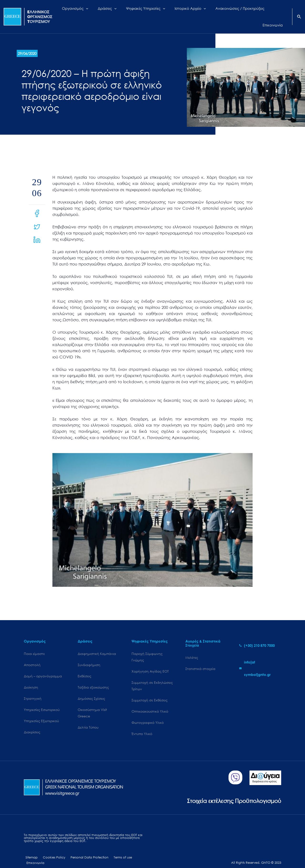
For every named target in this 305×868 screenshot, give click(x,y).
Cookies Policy (50, 851)
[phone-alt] (257, 637)
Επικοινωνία (136, 851)
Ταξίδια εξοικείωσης (93, 679)
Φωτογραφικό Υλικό (148, 715)
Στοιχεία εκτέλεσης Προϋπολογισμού (230, 794)
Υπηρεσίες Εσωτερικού (42, 702)
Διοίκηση (31, 679)
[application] (98, 12)
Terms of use (115, 851)
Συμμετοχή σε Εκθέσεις (150, 692)
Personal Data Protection (84, 851)
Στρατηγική (33, 691)
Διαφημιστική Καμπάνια (97, 645)
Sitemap (30, 851)
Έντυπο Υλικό (142, 727)
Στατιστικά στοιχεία (200, 660)
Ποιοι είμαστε (34, 645)
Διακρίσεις (32, 725)
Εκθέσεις (84, 668)
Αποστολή (32, 656)
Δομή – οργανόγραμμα (43, 668)
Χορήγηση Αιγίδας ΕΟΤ (150, 663)
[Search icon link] (299, 13)
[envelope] (260, 660)
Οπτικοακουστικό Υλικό (150, 704)
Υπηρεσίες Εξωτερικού (41, 713)
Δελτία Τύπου (88, 720)
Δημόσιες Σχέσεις (91, 691)
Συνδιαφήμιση (89, 656)
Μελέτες (192, 649)
